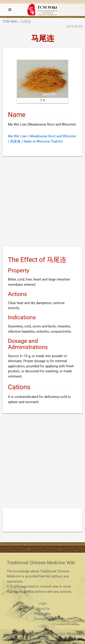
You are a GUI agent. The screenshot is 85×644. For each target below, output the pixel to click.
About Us (43, 609)
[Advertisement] (42, 202)
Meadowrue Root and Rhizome (53, 136)
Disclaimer (43, 619)
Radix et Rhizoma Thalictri (43, 141)
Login (42, 603)
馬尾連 (15, 141)
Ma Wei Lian (17, 136)
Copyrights (43, 614)
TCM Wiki (10, 22)
